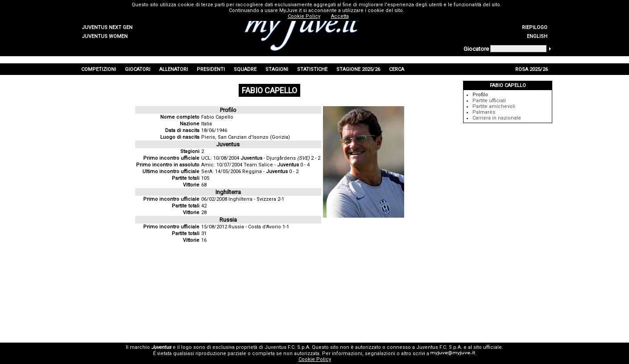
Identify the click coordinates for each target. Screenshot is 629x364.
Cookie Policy (315, 359)
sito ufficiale (488, 347)
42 (204, 206)
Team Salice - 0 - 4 (277, 165)
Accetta (340, 16)
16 (204, 240)
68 (204, 185)
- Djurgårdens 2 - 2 (280, 158)
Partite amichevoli (494, 106)
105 (205, 178)
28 (204, 213)
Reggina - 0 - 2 (270, 172)
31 (204, 234)
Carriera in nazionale (497, 118)
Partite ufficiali (489, 101)
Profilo (480, 95)
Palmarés (484, 112)
